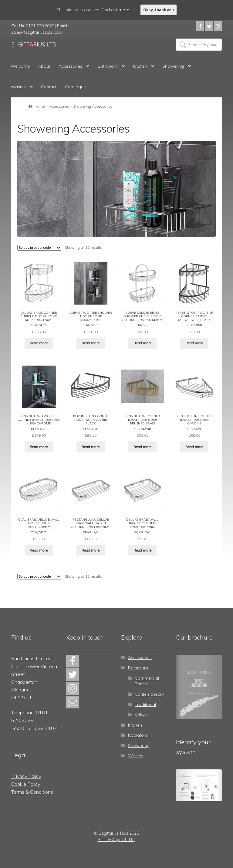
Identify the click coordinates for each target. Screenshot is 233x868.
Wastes (18, 87)
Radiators (138, 735)
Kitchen (140, 66)
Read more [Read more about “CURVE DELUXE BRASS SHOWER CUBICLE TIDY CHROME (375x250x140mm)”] (142, 343)
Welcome (20, 66)
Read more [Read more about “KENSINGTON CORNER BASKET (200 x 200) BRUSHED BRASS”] (142, 446)
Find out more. (116, 10)
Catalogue (75, 87)
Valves (141, 714)
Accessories (70, 66)
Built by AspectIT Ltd (116, 839)
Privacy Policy (26, 776)
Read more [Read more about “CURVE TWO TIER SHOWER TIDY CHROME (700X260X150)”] (91, 343)
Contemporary (149, 694)
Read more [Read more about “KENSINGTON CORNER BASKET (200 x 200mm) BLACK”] (91, 446)
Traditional (145, 704)
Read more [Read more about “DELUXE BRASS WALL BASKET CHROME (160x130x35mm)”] (142, 550)
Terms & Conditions (32, 792)
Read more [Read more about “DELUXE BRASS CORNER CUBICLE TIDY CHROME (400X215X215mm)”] (39, 343)
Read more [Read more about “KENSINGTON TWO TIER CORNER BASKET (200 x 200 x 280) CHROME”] (39, 446)
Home (40, 106)
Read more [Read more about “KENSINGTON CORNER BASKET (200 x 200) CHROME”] (194, 446)
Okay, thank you (159, 10)
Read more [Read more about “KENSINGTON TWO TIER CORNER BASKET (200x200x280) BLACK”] (194, 343)
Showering (173, 66)
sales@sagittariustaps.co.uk (37, 32)
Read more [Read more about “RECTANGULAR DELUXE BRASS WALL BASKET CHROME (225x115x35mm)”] (91, 550)
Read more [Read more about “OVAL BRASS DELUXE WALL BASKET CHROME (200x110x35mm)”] (39, 550)
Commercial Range (147, 681)
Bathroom (108, 66)
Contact (49, 87)
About (44, 66)
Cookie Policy (26, 784)
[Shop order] (39, 248)
